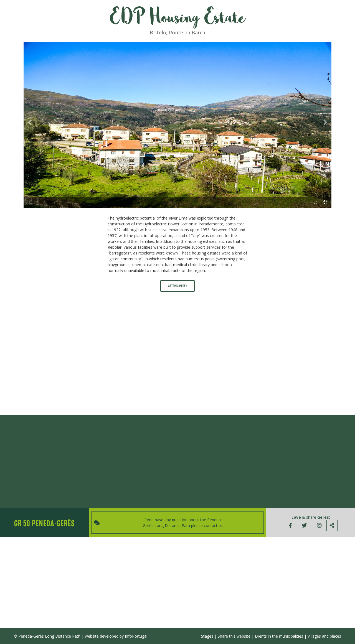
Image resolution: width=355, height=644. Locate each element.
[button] (30, 122)
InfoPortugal (136, 636)
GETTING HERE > (177, 286)
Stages (207, 636)
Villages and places (324, 636)
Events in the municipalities (279, 636)
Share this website (234, 636)
